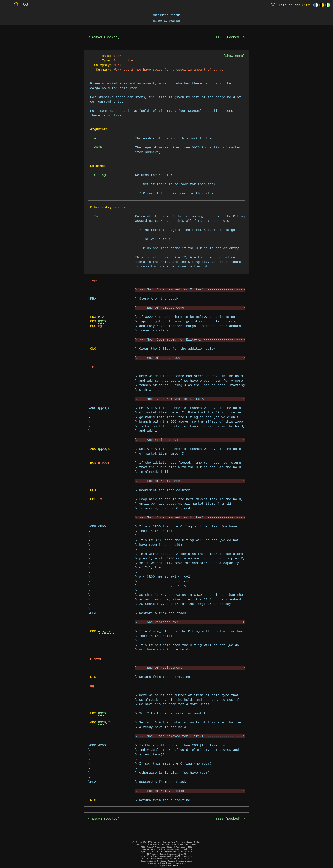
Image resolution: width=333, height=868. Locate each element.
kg (100, 326)
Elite (290, 5)
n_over (104, 463)
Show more (234, 56)
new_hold (106, 631)
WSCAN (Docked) (106, 37)
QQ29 (102, 322)
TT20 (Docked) (228, 37)
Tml (101, 499)
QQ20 (102, 449)
